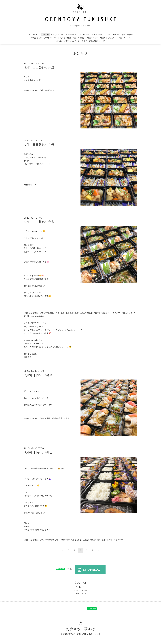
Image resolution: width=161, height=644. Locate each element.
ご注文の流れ (84, 35)
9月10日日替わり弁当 (39, 222)
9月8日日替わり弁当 (38, 452)
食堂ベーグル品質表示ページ (93, 41)
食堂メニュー (93, 38)
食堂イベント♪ (124, 38)
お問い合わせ (127, 35)
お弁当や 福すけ (80, 629)
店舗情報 (116, 35)
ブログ (107, 35)
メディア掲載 (97, 35)
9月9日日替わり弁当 (38, 375)
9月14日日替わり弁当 (39, 68)
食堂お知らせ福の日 (108, 38)
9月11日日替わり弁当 (39, 145)
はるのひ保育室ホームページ (68, 41)
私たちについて (57, 35)
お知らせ (45, 35)
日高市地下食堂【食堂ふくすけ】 (72, 38)
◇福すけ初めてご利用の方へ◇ (44, 38)
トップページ (34, 35)
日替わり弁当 (71, 35)
